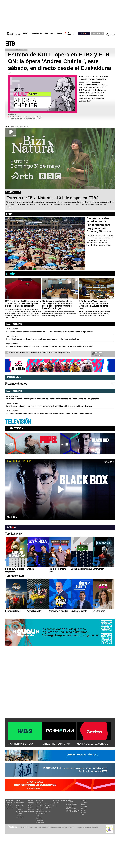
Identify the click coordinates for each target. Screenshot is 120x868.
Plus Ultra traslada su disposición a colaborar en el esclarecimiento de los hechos (42, 339)
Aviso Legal (45, 827)
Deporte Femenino (41, 813)
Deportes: (40, 800)
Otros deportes (40, 821)
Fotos (55, 804)
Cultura (30, 808)
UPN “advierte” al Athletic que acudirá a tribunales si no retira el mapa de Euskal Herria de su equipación (53, 399)
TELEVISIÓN (18, 422)
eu (111, 35)
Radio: (18, 800)
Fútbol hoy (39, 802)
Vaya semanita (10, 808)
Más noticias (14, 324)
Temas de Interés (72, 809)
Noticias (26, 34)
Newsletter (84, 800)
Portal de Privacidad (35, 827)
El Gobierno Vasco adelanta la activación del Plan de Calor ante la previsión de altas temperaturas (49, 332)
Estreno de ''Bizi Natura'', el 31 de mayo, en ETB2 (52, 198)
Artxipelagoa (20, 817)
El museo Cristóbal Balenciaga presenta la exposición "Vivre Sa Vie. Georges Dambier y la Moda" (49, 347)
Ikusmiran (31, 810)
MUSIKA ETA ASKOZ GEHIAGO (93, 744)
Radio (52, 34)
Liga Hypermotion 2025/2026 (44, 808)
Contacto (88, 827)
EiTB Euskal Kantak (22, 811)
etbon (19, 428)
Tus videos (97, 355)
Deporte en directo (41, 823)
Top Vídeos (56, 802)
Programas (19, 813)
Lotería (69, 807)
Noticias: (32, 800)
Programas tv (10, 804)
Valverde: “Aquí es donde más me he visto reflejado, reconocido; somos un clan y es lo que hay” (49, 414)
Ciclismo (38, 817)
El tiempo (69, 802)
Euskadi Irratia (20, 802)
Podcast (19, 815)
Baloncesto (39, 819)
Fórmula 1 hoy (40, 810)
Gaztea (18, 808)
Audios (55, 806)
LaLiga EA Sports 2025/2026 (44, 804)
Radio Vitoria (20, 806)
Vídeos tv (9, 806)
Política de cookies (55, 827)
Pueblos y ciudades (73, 810)
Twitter (83, 804)
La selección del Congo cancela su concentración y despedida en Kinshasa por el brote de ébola (49, 406)
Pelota (38, 815)
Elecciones (70, 806)
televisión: (10, 800)
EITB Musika (20, 810)
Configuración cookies (68, 827)
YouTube (84, 812)
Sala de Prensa (71, 812)
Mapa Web (95, 827)
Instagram (84, 806)
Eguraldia (31, 811)
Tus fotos (97, 353)
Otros (58, 34)
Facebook (84, 802)
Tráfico (69, 803)
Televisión (44, 34)
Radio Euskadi (20, 804)
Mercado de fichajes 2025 (43, 811)
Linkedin (83, 810)
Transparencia (80, 827)
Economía (31, 804)
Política (30, 806)
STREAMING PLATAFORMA (56, 744)
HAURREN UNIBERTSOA (21, 744)
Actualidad (31, 802)
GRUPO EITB (98, 33)
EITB (10, 44)
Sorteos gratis (72, 804)
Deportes (35, 34)
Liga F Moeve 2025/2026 (43, 806)
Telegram (84, 808)
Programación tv (11, 802)
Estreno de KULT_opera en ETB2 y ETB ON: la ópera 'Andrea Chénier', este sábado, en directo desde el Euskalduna (60, 61)
